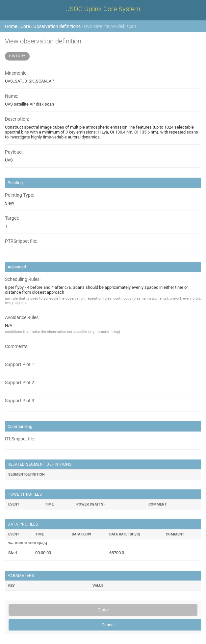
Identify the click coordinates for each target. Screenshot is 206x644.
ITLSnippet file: (20, 439)
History (17, 56)
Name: (12, 96)
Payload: (14, 152)
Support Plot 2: (20, 383)
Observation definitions (57, 26)
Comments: (17, 347)
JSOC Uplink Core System (103, 9)
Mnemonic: (16, 73)
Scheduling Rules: (23, 279)
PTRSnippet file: (21, 241)
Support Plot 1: (20, 365)
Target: (12, 218)
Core (25, 26)
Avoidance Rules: (22, 318)
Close (103, 610)
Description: (17, 119)
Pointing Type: (19, 195)
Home (11, 26)
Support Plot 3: (20, 401)
